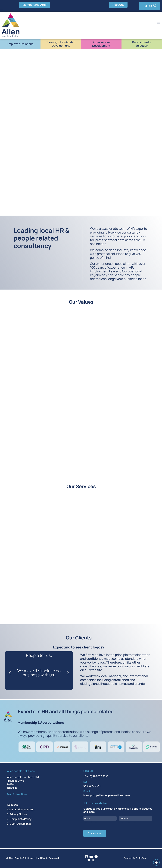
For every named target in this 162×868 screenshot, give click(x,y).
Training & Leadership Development (61, 44)
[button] (10, 673)
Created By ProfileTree (135, 858)
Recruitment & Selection (142, 44)
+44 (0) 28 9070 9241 (96, 776)
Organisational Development (101, 44)
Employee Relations (20, 44)
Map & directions (17, 794)
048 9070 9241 (92, 786)
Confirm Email (128, 822)
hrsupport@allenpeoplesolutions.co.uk (107, 795)
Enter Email (91, 822)
